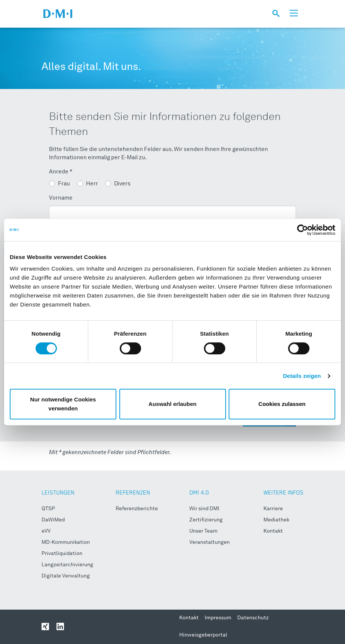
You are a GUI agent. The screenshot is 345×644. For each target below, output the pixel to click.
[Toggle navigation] (294, 13)
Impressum (218, 618)
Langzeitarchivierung (67, 565)
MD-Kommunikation (66, 542)
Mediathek (276, 520)
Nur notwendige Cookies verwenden (63, 404)
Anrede (61, 172)
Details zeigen (302, 376)
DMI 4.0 (199, 493)
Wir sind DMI (204, 509)
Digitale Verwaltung (66, 576)
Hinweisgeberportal (203, 635)
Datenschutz (253, 618)
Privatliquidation (62, 554)
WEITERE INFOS (283, 493)
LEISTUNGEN (58, 493)
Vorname (61, 198)
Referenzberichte (137, 509)
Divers (122, 184)
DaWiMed (53, 520)
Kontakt (273, 531)
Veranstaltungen (210, 542)
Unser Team (203, 531)
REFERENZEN (133, 493)
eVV (46, 531)
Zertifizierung (206, 520)
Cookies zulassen (282, 404)
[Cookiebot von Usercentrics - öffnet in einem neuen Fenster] (303, 230)
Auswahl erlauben (172, 404)
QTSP (48, 509)
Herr (92, 184)
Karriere (273, 509)
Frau (64, 184)
